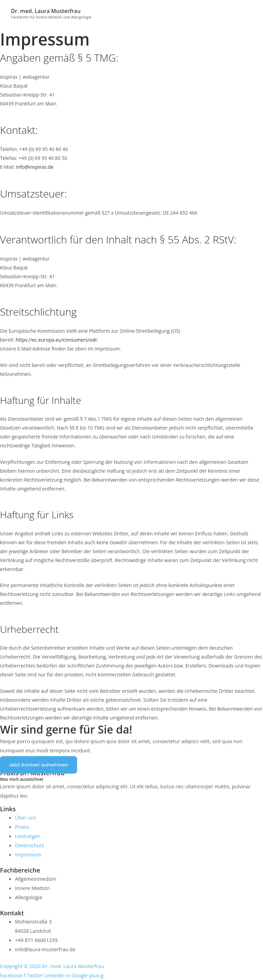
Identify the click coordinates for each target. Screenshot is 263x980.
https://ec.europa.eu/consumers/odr (57, 340)
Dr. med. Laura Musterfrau (47, 11)
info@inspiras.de (35, 167)
